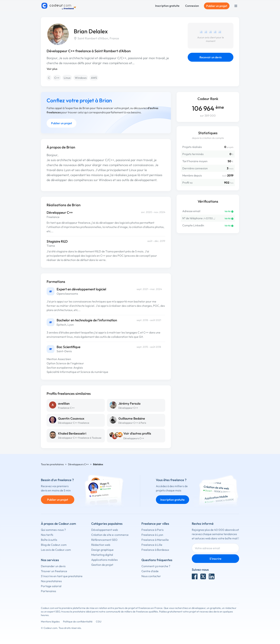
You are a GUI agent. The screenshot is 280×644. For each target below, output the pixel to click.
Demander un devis (53, 566)
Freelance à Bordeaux (155, 550)
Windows (81, 78)
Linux (67, 78)
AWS (94, 78)
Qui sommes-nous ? (53, 530)
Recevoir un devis (211, 57)
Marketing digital (102, 555)
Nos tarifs (47, 535)
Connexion (192, 6)
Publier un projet (217, 6)
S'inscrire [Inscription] (215, 559)
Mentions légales (50, 622)
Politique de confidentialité (78, 622)
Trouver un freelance (54, 571)
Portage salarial (51, 586)
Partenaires (48, 591)
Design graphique (102, 550)
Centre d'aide (150, 571)
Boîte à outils (49, 540)
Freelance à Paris (152, 530)
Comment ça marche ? (156, 566)
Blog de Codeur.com (54, 545)
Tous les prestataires (52, 464)
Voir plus (52, 69)
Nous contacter (151, 576)
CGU (99, 622)
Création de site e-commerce (110, 535)
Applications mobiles (104, 560)
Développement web (105, 530)
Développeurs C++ (134, 438)
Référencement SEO (104, 540)
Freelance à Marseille (155, 540)
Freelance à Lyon (152, 535)
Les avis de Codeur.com (56, 550)
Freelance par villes (155, 524)
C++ (57, 78)
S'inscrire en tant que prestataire (62, 576)
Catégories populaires (107, 524)
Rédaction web (101, 545)
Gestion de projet (102, 565)
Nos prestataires (51, 581)
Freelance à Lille (152, 545)
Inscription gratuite (167, 6)
